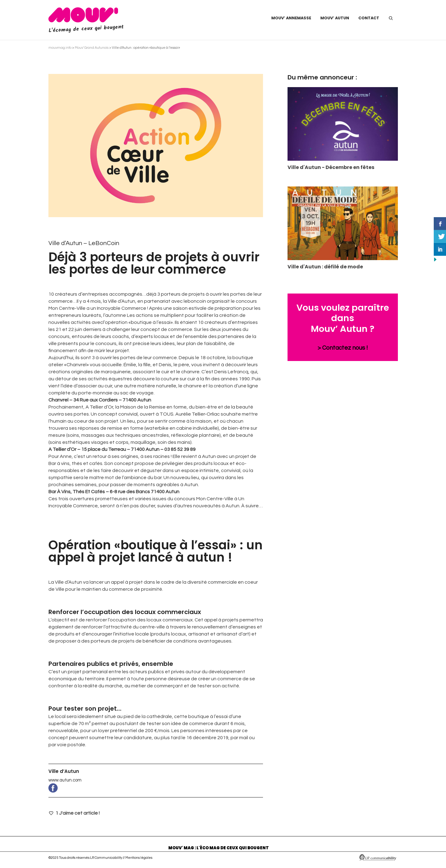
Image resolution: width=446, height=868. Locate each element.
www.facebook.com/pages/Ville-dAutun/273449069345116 (156, 788)
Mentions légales (139, 858)
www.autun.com (65, 780)
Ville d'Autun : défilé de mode (325, 267)
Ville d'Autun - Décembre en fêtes (331, 167)
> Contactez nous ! (343, 348)
